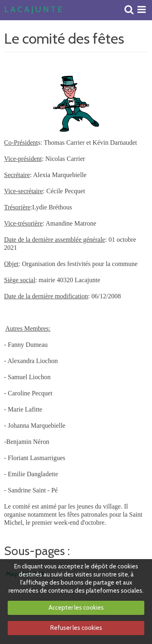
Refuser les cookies (76, 628)
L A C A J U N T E (33, 10)
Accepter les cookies (76, 608)
